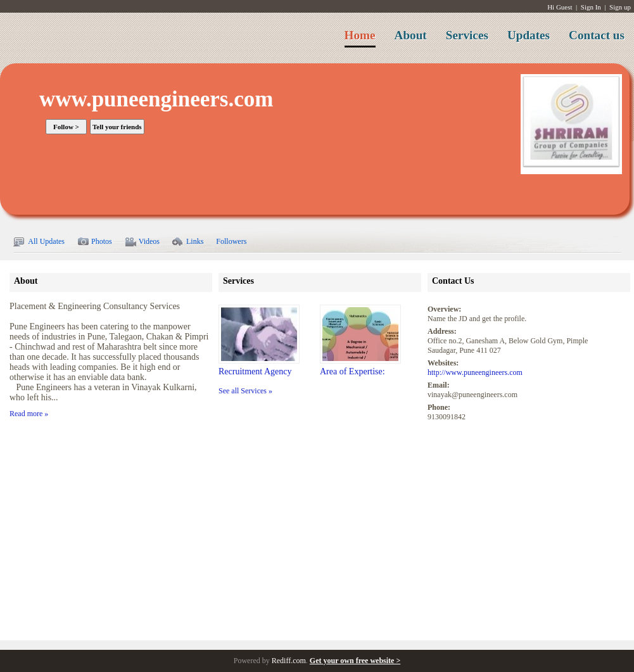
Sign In (591, 7)
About (411, 35)
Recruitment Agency (255, 371)
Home (360, 35)
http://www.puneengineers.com (475, 372)
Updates (529, 35)
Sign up (620, 7)
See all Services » (245, 391)
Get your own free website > (355, 661)
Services (467, 35)
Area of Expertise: (352, 371)
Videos (142, 242)
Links (188, 242)
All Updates (39, 242)
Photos (95, 242)
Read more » (29, 414)
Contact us (597, 35)
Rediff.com (289, 661)
